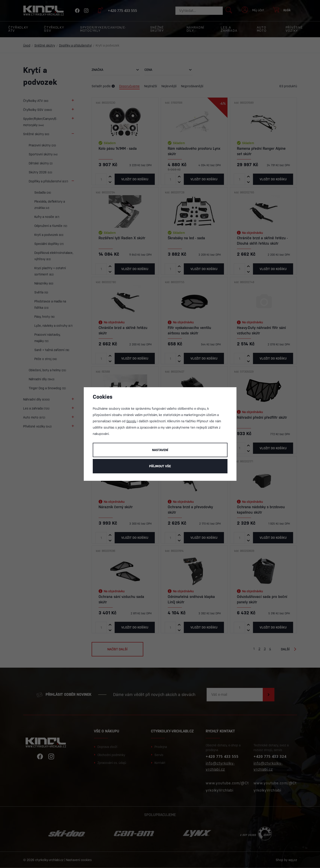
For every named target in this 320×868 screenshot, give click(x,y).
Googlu (131, 421)
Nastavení (160, 450)
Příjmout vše (160, 466)
